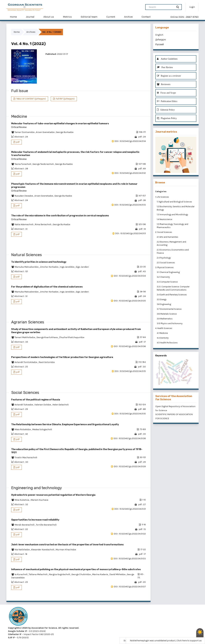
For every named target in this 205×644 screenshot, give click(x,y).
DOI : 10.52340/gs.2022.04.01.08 (130, 438)
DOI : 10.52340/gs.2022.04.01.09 (130, 466)
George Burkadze (65, 132)
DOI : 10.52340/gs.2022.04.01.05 (130, 301)
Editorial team (89, 17)
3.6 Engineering (164, 304)
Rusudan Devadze (24, 196)
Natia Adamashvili (24, 224)
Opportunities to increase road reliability (35, 520)
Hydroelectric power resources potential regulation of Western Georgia (53, 495)
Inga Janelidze (67, 267)
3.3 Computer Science (167, 282)
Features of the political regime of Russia (36, 400)
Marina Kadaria (100, 574)
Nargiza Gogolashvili (60, 574)
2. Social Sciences (164, 232)
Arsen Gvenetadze (45, 132)
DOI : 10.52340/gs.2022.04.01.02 (130, 534)
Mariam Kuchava (39, 500)
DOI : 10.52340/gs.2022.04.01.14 (130, 141)
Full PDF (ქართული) (65, 99)
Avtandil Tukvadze (24, 405)
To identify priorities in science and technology (39, 262)
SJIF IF (11, 638)
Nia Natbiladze (22, 550)
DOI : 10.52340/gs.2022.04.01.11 (130, 233)
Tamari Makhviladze (25, 337)
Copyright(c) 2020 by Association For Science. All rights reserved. (44, 628)
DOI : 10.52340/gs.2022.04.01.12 (130, 173)
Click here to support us (189, 641)
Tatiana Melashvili (38, 574)
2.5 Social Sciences (166, 263)
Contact (146, 17)
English (159, 35)
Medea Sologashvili (42, 429)
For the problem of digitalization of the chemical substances (47, 287)
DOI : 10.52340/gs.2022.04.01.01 (130, 509)
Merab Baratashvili (25, 525)
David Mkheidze (118, 574)
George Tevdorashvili (43, 164)
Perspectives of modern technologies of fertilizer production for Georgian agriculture (62, 357)
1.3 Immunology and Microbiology (173, 215)
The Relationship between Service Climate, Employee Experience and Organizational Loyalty (65, 425)
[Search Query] (161, 7)
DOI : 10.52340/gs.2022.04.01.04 (130, 276)
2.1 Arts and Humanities (168, 237)
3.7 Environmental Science (169, 309)
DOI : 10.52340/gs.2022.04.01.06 (130, 346)
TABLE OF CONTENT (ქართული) (31, 99)
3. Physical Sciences (164, 267)
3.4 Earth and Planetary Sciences (172, 295)
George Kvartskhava (47, 337)
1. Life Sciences (162, 197)
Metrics (67, 17)
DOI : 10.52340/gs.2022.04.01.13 (130, 205)
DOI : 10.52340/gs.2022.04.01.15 (130, 371)
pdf (18, 142)
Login (192, 7)
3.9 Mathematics (165, 319)
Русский (160, 44)
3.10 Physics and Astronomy (170, 323)
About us (49, 17)
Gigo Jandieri (82, 267)
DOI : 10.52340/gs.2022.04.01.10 (130, 414)
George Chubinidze (81, 574)
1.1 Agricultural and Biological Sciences (175, 202)
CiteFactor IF (15, 634)
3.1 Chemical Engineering (168, 272)
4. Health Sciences (164, 328)
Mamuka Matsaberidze (27, 267)
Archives (31, 32)
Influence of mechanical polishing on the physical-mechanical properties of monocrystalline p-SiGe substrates (76, 569)
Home (13, 17)
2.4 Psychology (164, 258)
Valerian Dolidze (43, 405)
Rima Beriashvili (43, 224)
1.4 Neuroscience (165, 219)
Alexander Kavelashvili (43, 550)
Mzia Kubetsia (22, 500)
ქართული (161, 40)
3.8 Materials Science (167, 314)
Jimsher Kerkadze (49, 267)
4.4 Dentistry (163, 338)
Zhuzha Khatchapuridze (72, 337)
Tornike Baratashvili (46, 525)
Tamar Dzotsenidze (25, 132)
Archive (128, 17)
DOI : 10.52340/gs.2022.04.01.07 (130, 587)
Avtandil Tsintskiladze (26, 362)
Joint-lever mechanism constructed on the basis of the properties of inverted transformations (67, 545)
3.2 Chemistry (164, 277)
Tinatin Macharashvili (26, 457)
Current (111, 17)
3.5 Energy (162, 299)
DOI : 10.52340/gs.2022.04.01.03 (130, 559)
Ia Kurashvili (21, 574)
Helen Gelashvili (60, 405)
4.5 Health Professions (167, 343)
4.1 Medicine (163, 333)
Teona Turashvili (23, 164)
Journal (30, 17)
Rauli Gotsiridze (47, 362)
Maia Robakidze (23, 429)
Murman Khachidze (66, 550)
